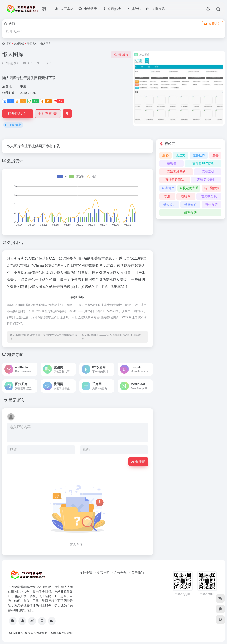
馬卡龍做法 (211, 188)
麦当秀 (181, 155)
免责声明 (103, 573)
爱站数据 (20, 265)
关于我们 (138, 573)
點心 (166, 155)
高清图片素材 (206, 180)
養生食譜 (211, 204)
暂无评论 (16, 400)
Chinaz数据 (43, 265)
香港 (167, 196)
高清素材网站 (176, 172)
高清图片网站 (175, 180)
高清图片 (168, 188)
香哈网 (186, 196)
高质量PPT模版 (203, 163)
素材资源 (19, 44)
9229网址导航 (39, 633)
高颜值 (172, 163)
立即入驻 (212, 24)
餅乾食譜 (190, 213)
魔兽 (215, 155)
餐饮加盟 (169, 204)
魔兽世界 (199, 155)
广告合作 (120, 573)
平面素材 (32, 44)
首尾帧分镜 (209, 196)
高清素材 (208, 172)
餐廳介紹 (190, 204)
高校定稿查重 (189, 188)
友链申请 (86, 573)
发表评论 (138, 461)
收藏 (121, 55)
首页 (8, 44)
